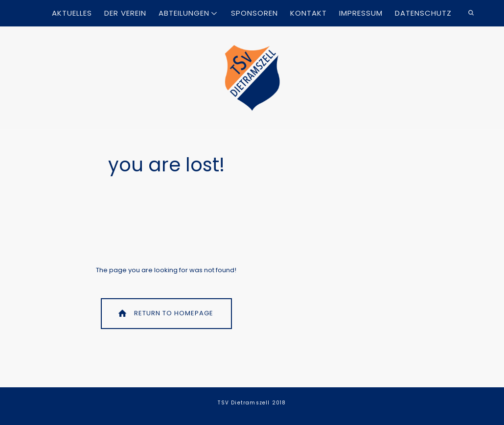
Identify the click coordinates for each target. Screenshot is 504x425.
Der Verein (125, 13)
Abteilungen (184, 13)
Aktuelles (72, 13)
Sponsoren (254, 13)
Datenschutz (423, 13)
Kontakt (309, 13)
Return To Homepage (165, 313)
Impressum (361, 13)
